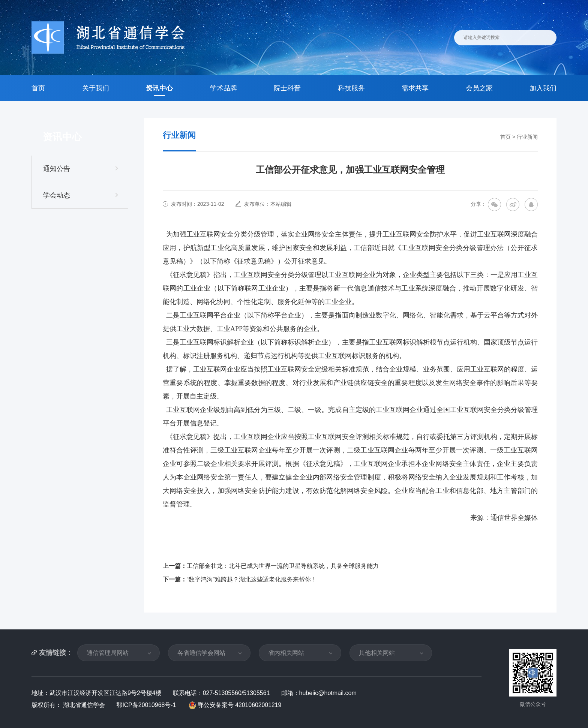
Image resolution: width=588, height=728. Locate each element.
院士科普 (287, 88)
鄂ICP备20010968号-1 (147, 705)
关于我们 (96, 88)
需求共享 (415, 88)
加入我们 (543, 88)
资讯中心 (159, 88)
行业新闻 (527, 137)
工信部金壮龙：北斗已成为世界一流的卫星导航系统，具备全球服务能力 (283, 566)
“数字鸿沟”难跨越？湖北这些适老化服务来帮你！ (252, 579)
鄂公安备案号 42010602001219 (236, 705)
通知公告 (57, 169)
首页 (38, 88)
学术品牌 (223, 88)
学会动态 (57, 195)
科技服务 (351, 88)
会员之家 (479, 88)
